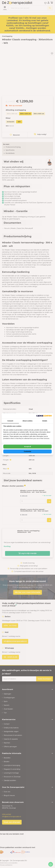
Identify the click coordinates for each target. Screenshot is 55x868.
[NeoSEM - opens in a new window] (44, 416)
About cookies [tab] (27, 421)
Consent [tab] (10, 421)
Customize (28, 451)
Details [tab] (45, 421)
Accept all (27, 447)
